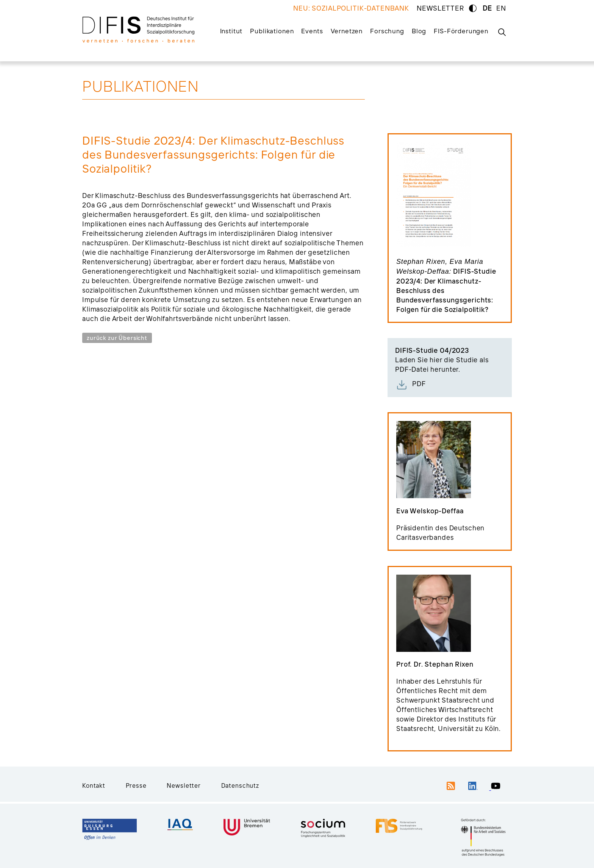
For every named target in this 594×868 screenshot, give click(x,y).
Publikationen (272, 31)
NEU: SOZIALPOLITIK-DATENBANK (351, 8)
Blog (419, 31)
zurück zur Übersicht (117, 338)
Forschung (387, 31)
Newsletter (184, 785)
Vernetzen (347, 31)
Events (312, 31)
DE (487, 8)
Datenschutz (240, 785)
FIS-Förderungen (461, 31)
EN (501, 8)
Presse (136, 785)
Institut (231, 31)
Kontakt (94, 785)
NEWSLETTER (440, 8)
